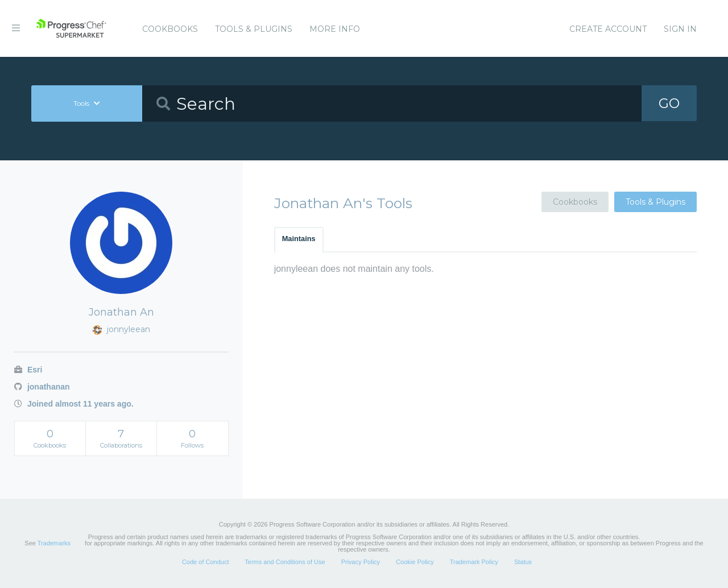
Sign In (680, 29)
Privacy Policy (361, 562)
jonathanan (42, 387)
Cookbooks (170, 29)
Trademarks (54, 543)
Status (523, 562)
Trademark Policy (474, 562)
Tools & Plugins (254, 29)
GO (669, 103)
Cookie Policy (415, 562)
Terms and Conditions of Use (285, 562)
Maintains (299, 239)
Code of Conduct (206, 562)
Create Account (608, 29)
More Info (335, 29)
